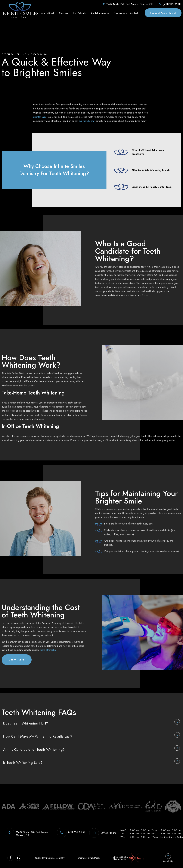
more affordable (48, 650)
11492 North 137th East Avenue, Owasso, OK (127, 4)
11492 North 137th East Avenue (26, 833)
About (52, 13)
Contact (135, 13)
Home (42, 13)
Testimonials (121, 13)
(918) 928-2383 (170, 4)
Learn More (17, 660)
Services (65, 13)
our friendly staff (87, 121)
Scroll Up (168, 858)
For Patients (81, 13)
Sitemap (82, 858)
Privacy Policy (94, 858)
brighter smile (40, 117)
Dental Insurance (101, 13)
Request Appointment (163, 13)
